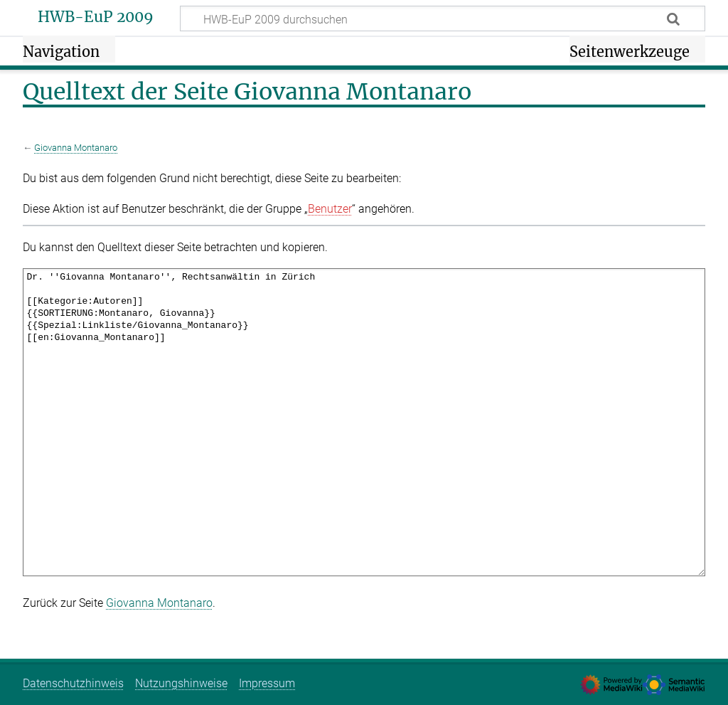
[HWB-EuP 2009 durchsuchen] (443, 18)
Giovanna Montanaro (76, 148)
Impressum (267, 683)
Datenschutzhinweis (73, 683)
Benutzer (330, 209)
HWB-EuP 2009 (96, 17)
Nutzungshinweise (181, 683)
